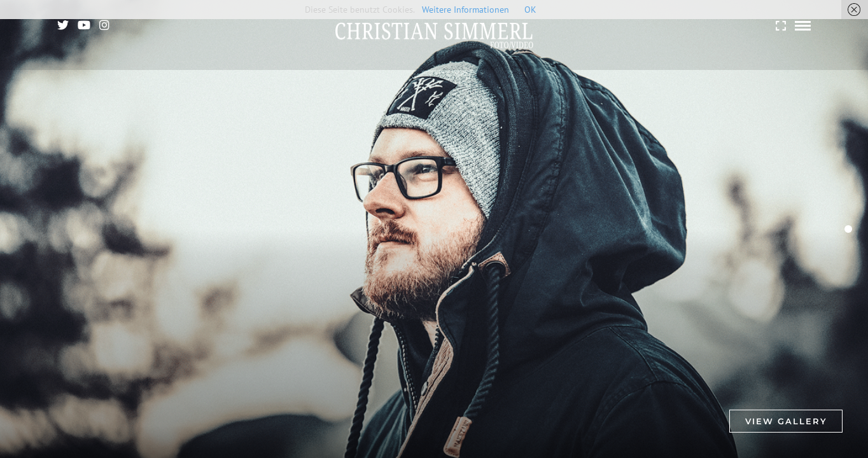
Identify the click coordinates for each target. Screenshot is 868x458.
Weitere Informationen (465, 10)
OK (530, 10)
